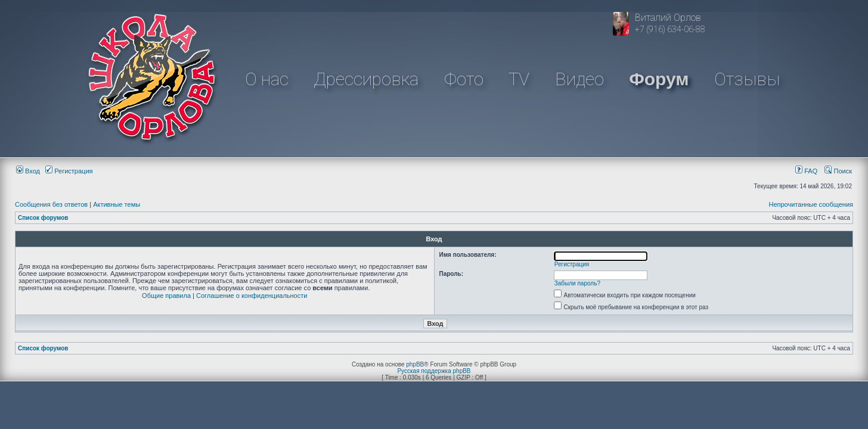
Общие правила (166, 296)
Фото (464, 79)
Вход (28, 171)
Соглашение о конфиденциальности (252, 296)
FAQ (806, 171)
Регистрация (69, 171)
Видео (579, 79)
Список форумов (43, 218)
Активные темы (117, 204)
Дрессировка (366, 79)
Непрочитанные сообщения (811, 204)
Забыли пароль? (577, 283)
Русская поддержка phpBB (434, 371)
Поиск (838, 171)
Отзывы (747, 79)
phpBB (415, 364)
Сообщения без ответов (51, 204)
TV (519, 79)
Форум (659, 79)
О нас (267, 79)
